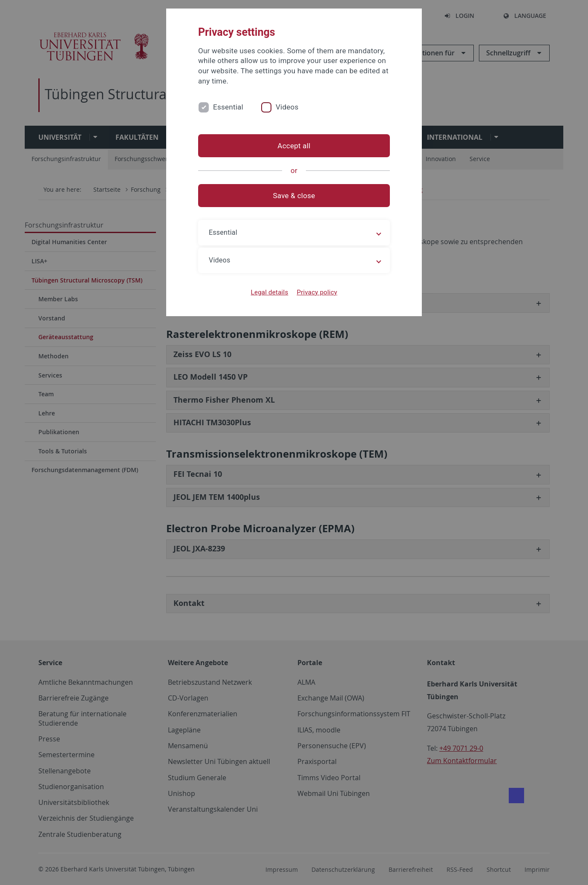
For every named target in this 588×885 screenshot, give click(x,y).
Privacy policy (317, 292)
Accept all (294, 146)
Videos (287, 107)
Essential (228, 107)
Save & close (294, 196)
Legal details (270, 292)
